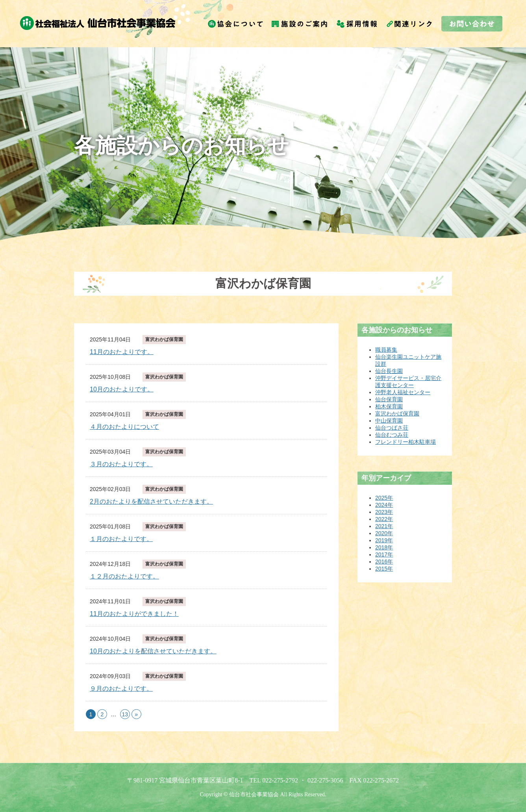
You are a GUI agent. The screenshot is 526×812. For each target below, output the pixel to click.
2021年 (384, 526)
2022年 (384, 519)
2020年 (384, 533)
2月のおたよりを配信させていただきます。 (151, 501)
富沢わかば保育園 (164, 339)
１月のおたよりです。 (121, 539)
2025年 (384, 498)
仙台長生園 (389, 371)
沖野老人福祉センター (403, 392)
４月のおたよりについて (124, 427)
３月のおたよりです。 (121, 464)
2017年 (384, 554)
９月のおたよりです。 (121, 689)
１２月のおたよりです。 (124, 576)
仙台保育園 (389, 399)
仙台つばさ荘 (392, 428)
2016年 (384, 562)
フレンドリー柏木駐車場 (406, 442)
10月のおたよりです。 (122, 389)
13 (125, 714)
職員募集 (386, 350)
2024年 (384, 505)
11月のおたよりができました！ (134, 614)
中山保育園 (389, 421)
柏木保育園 (389, 406)
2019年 (384, 540)
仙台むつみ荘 (392, 435)
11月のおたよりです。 (122, 352)
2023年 (384, 512)
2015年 (384, 569)
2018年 (384, 547)
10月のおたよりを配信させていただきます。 (153, 651)
